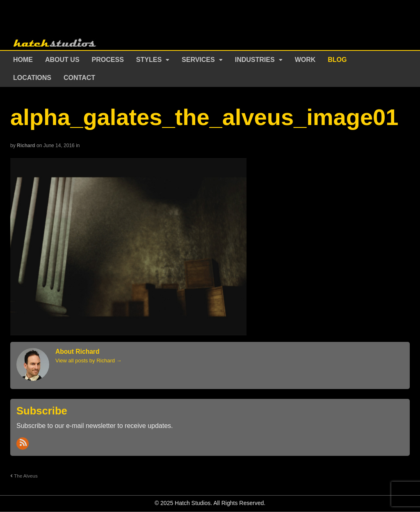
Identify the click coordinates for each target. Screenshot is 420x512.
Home (23, 60)
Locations (32, 78)
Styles (149, 60)
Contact (79, 78)
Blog (337, 60)
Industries (255, 60)
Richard (26, 146)
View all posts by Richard (89, 361)
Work (305, 60)
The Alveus (24, 476)
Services (198, 60)
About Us (62, 60)
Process (108, 60)
